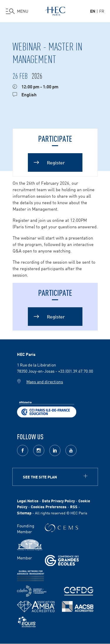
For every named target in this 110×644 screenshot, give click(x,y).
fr (102, 11)
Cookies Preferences (49, 507)
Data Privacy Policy (58, 501)
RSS (74, 507)
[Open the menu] (17, 11)
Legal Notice (28, 501)
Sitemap (24, 513)
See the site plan (40, 477)
